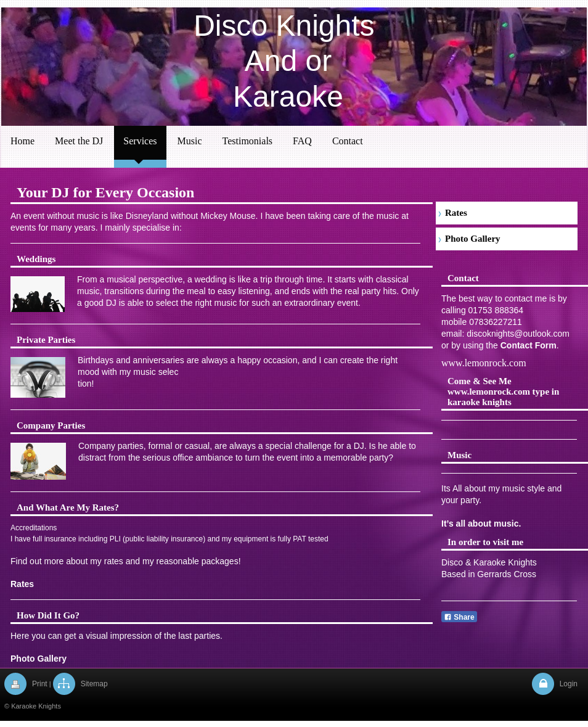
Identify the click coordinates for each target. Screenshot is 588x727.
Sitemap (94, 684)
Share (459, 617)
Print (40, 684)
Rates (22, 584)
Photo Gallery (39, 659)
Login (569, 684)
